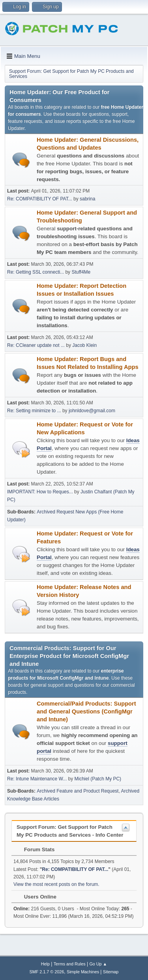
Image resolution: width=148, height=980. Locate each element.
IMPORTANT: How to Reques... (40, 492)
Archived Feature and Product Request (78, 791)
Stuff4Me (81, 272)
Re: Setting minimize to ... (34, 411)
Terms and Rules (70, 964)
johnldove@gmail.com (92, 411)
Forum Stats (35, 849)
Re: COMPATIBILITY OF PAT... (40, 199)
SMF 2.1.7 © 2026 (47, 972)
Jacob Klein (84, 345)
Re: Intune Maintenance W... (37, 779)
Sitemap (111, 972)
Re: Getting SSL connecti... (36, 272)
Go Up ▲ (98, 964)
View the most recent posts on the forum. (56, 884)
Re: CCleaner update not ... (36, 345)
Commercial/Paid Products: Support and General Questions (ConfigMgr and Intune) (86, 711)
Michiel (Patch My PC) (98, 779)
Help (45, 964)
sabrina (87, 199)
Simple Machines (83, 972)
